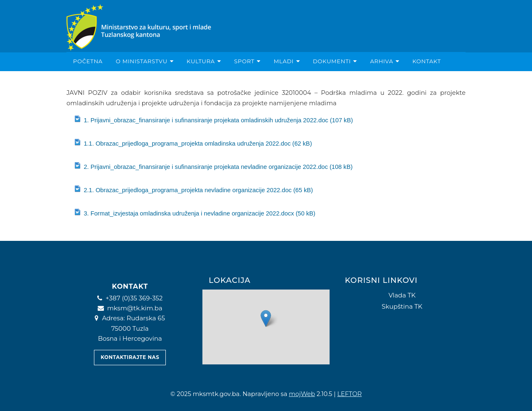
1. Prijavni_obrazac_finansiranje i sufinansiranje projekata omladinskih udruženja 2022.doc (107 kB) (213, 120)
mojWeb (302, 394)
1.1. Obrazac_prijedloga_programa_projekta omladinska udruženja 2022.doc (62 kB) (193, 143)
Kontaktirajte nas (130, 357)
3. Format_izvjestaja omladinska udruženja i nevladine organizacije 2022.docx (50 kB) (195, 213)
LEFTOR (349, 394)
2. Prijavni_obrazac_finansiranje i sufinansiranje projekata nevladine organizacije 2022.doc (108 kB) (213, 166)
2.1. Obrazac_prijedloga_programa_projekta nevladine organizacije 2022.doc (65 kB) (193, 189)
